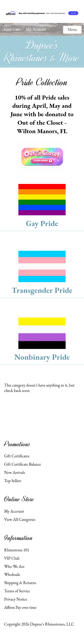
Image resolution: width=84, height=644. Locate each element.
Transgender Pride (42, 290)
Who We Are (14, 566)
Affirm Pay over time (20, 607)
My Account (36, 29)
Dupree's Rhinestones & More (42, 52)
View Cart (12, 29)
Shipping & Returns (20, 583)
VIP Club (12, 558)
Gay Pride (42, 223)
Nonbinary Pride (42, 357)
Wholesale (12, 574)
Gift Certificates (17, 456)
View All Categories (20, 519)
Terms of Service (17, 591)
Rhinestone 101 (17, 550)
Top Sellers (13, 481)
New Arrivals (14, 472)
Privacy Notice (16, 599)
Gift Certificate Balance (22, 464)
